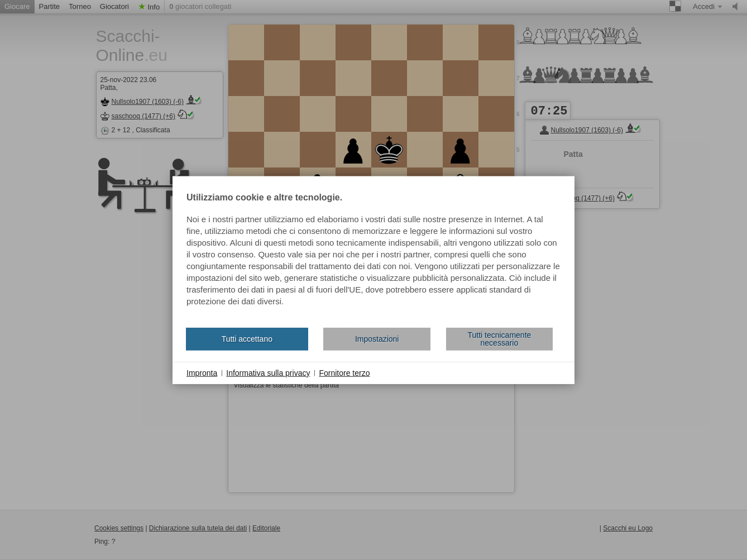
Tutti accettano (247, 339)
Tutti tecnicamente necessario (499, 339)
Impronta (202, 372)
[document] (373, 256)
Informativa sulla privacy (268, 372)
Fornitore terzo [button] (344, 372)
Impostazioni (377, 339)
